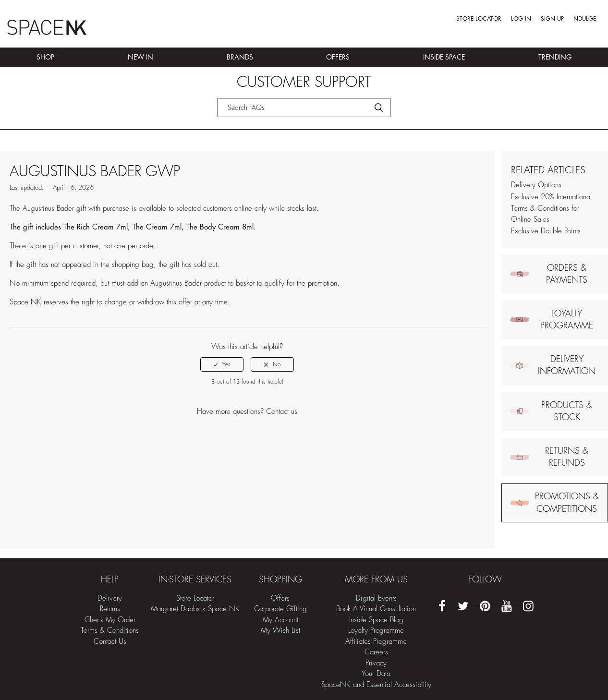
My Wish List (280, 631)
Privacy (376, 663)
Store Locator (479, 19)
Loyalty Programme (376, 631)
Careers (376, 652)
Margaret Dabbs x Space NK (195, 609)
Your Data (376, 674)
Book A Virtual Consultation (376, 609)
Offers (338, 57)
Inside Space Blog (376, 620)
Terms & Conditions (110, 631)
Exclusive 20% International (551, 197)
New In (140, 57)
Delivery (110, 598)
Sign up (552, 19)
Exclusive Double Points (546, 231)
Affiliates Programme (376, 642)
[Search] (304, 108)
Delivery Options (536, 185)
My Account (280, 620)
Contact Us (110, 642)
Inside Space (444, 57)
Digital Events (376, 598)
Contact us (282, 412)
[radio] (222, 364)
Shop (45, 57)
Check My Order (110, 620)
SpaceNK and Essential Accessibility (376, 685)
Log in (521, 19)
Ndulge (585, 19)
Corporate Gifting (280, 609)
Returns (110, 609)
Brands (240, 57)
